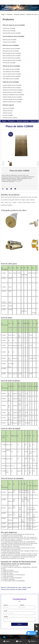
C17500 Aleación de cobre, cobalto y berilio (18, 587)
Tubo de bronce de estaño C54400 (16, 589)
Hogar (3, 14)
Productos (10, 14)
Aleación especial (19, 14)
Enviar (19, 624)
